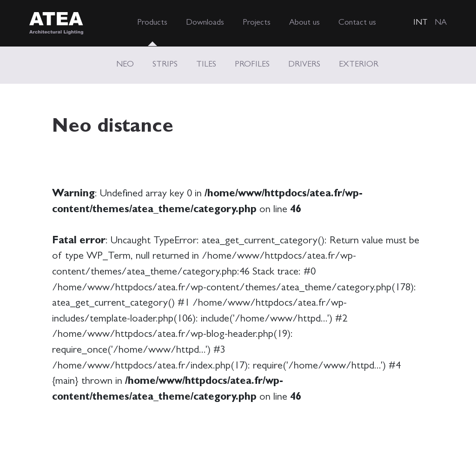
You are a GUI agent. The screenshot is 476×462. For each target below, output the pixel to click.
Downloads (205, 23)
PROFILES (252, 65)
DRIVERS (304, 65)
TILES (206, 65)
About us (304, 23)
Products (152, 23)
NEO (125, 65)
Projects (257, 23)
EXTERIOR (359, 65)
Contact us (357, 23)
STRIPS (165, 65)
